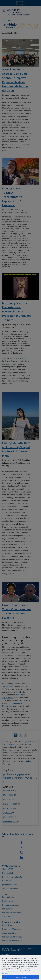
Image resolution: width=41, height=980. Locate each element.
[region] (20, 967)
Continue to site (20, 977)
